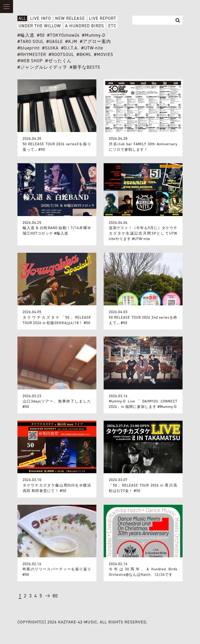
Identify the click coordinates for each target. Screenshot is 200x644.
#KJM (71, 42)
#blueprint (29, 48)
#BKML (84, 55)
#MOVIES (104, 55)
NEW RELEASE (70, 18)
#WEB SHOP (30, 61)
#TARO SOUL (31, 42)
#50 (41, 35)
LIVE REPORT (103, 18)
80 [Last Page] (55, 596)
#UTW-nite (92, 48)
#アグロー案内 (95, 42)
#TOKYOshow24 (63, 35)
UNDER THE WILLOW (40, 26)
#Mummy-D (94, 35)
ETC (112, 26)
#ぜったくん (58, 61)
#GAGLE (55, 42)
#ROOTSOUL (61, 55)
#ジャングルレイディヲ (42, 67)
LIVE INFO (41, 18)
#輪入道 (26, 35)
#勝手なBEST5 (85, 67)
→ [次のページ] (47, 598)
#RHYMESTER (32, 55)
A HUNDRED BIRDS (85, 26)
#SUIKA (50, 48)
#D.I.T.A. (70, 48)
